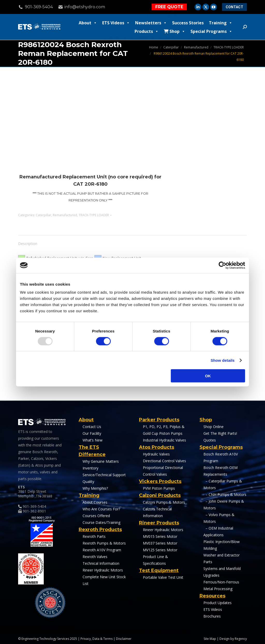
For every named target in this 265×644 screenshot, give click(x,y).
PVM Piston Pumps (159, 488)
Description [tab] (28, 244)
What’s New (93, 440)
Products (147, 31)
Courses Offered (96, 516)
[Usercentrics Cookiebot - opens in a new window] (222, 265)
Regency (241, 639)
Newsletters (151, 23)
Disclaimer (124, 639)
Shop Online (214, 427)
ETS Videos (116, 23)
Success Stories (188, 23)
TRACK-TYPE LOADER (94, 215)
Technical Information (101, 563)
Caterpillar (43, 215)
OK (208, 376)
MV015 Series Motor (160, 536)
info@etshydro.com (85, 7)
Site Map (210, 639)
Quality (88, 482)
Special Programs (211, 31)
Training (221, 23)
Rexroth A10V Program (102, 550)
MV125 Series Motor (160, 550)
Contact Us (92, 427)
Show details (223, 360)
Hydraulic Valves (156, 454)
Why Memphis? (95, 488)
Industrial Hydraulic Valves (164, 440)
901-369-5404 (35, 7)
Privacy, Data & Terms (97, 639)
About (88, 23)
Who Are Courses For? (101, 509)
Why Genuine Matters (101, 461)
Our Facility (92, 433)
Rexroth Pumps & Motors (104, 543)
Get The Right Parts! (220, 433)
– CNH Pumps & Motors (225, 494)
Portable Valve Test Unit (163, 577)
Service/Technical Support (104, 475)
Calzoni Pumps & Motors (164, 502)
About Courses (95, 502)
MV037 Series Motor (160, 543)
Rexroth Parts (94, 536)
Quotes (210, 440)
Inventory (90, 468)
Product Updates (218, 603)
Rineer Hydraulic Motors (103, 570)
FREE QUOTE (169, 7)
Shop (175, 31)
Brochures (212, 616)
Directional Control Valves (164, 461)
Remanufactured (65, 215)
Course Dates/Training (101, 522)
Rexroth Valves (95, 557)
